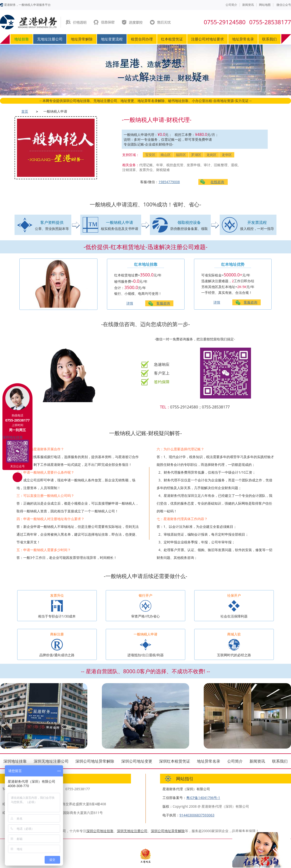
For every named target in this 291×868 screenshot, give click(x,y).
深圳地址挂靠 (15, 761)
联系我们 (269, 39)
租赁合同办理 (142, 39)
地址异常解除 (82, 39)
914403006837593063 (197, 815)
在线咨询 (217, 182)
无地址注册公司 (50, 39)
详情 (130, 303)
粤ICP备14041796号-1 (203, 798)
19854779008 (169, 182)
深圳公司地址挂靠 (100, 831)
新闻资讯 (248, 5)
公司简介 (231, 5)
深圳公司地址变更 (137, 761)
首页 (25, 111)
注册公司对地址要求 (207, 39)
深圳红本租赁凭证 (175, 761)
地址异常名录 (243, 39)
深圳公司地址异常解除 (95, 761)
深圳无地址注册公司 (51, 761)
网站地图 (265, 5)
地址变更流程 (112, 39)
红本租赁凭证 (172, 39)
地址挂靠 (22, 39)
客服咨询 (163, 303)
